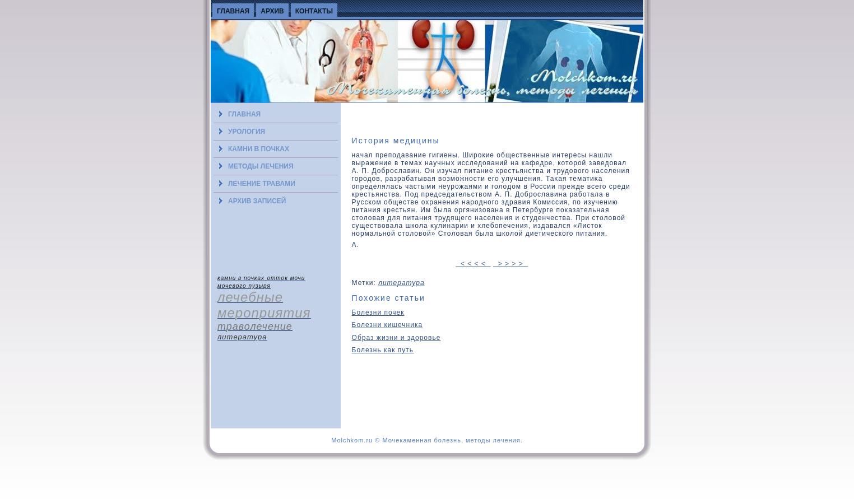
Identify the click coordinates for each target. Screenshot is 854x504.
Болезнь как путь (383, 350)
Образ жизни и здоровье (396, 338)
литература (402, 283)
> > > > (510, 264)
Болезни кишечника (387, 325)
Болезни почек (378, 312)
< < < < (473, 264)
